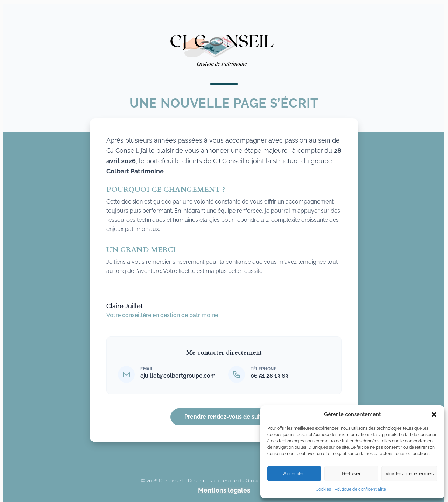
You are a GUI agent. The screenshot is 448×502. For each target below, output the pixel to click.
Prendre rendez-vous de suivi (224, 417)
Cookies (323, 489)
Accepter (294, 474)
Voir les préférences (409, 474)
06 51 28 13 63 (269, 376)
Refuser (351, 474)
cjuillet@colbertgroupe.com (178, 376)
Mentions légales (224, 490)
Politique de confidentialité (360, 489)
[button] (434, 414)
